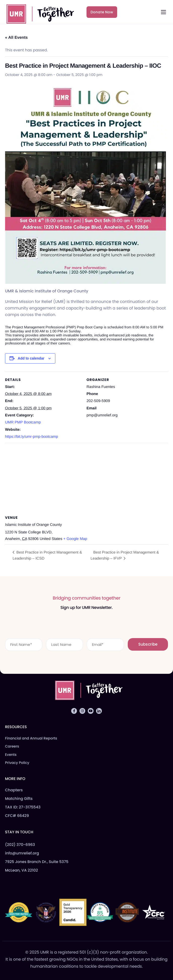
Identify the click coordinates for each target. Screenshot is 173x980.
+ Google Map (75, 539)
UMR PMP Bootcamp (23, 422)
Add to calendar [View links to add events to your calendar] (31, 358)
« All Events (16, 38)
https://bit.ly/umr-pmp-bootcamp (32, 437)
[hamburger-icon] (163, 12)
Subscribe (148, 644)
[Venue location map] (86, 479)
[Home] (38, 13)
